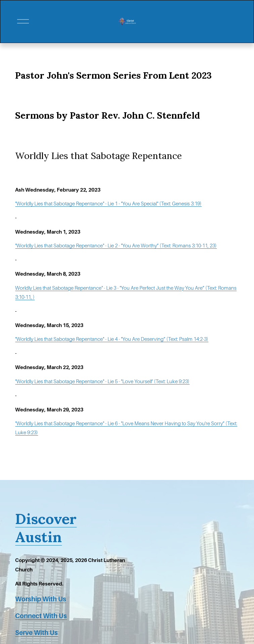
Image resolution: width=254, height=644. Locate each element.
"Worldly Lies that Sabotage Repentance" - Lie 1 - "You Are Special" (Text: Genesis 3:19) (108, 204)
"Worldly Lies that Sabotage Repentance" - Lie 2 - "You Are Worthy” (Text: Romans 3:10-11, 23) (116, 246)
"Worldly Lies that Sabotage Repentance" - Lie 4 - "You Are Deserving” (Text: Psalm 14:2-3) (112, 339)
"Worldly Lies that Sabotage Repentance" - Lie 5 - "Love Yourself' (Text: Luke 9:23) (102, 381)
